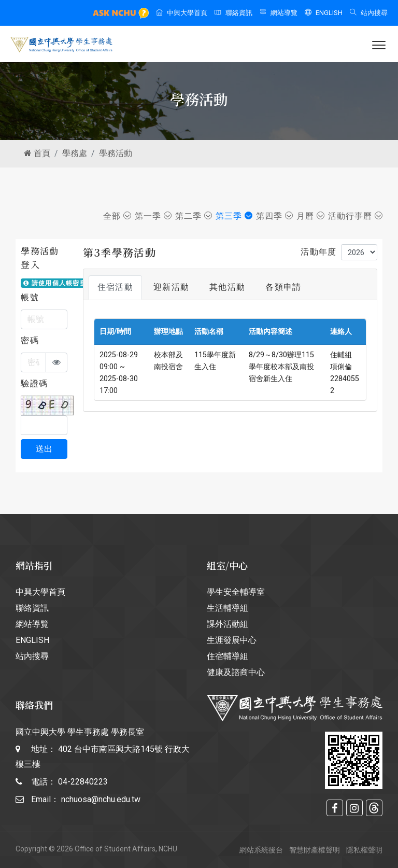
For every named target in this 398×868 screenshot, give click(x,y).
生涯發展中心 (232, 640)
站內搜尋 (369, 13)
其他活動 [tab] (227, 287)
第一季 (153, 216)
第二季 (194, 216)
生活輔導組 (228, 608)
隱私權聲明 (364, 850)
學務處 (75, 153)
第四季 (274, 216)
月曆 (310, 216)
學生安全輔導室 (236, 592)
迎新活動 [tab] (171, 287)
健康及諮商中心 (236, 672)
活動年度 (318, 252)
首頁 (37, 153)
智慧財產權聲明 (315, 850)
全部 (117, 216)
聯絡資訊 (233, 13)
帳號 (30, 297)
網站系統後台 (261, 850)
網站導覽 (279, 13)
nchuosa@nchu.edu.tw (101, 799)
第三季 (234, 216)
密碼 (30, 340)
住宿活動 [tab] (115, 287)
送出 (44, 449)
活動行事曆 (355, 216)
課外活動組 (228, 624)
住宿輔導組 (228, 656)
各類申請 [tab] (283, 287)
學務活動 (116, 153)
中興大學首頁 (182, 13)
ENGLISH (324, 13)
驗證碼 (34, 383)
